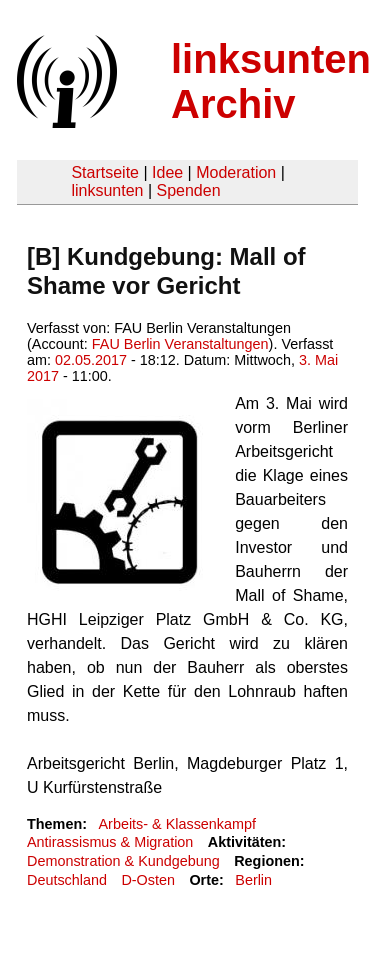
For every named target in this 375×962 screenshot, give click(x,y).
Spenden (188, 190)
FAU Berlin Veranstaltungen (180, 344)
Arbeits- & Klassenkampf (177, 824)
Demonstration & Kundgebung (123, 861)
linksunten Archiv (271, 81)
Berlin (253, 880)
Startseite (105, 172)
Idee (167, 172)
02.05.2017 (91, 360)
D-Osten (148, 880)
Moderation (236, 172)
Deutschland (67, 880)
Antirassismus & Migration (110, 842)
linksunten (107, 190)
